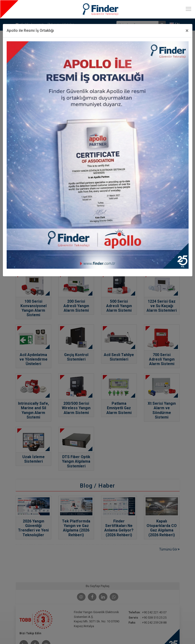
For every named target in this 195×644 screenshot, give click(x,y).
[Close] (187, 31)
